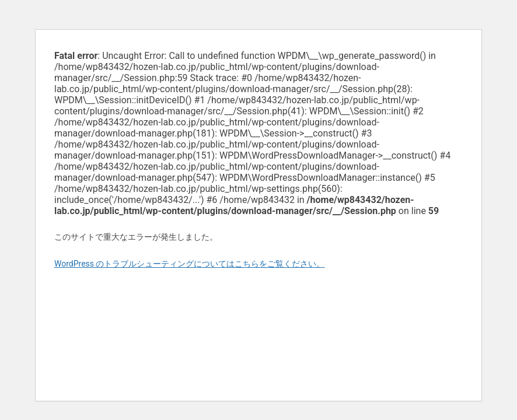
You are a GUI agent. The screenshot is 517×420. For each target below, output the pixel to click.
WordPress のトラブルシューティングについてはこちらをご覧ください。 (190, 264)
